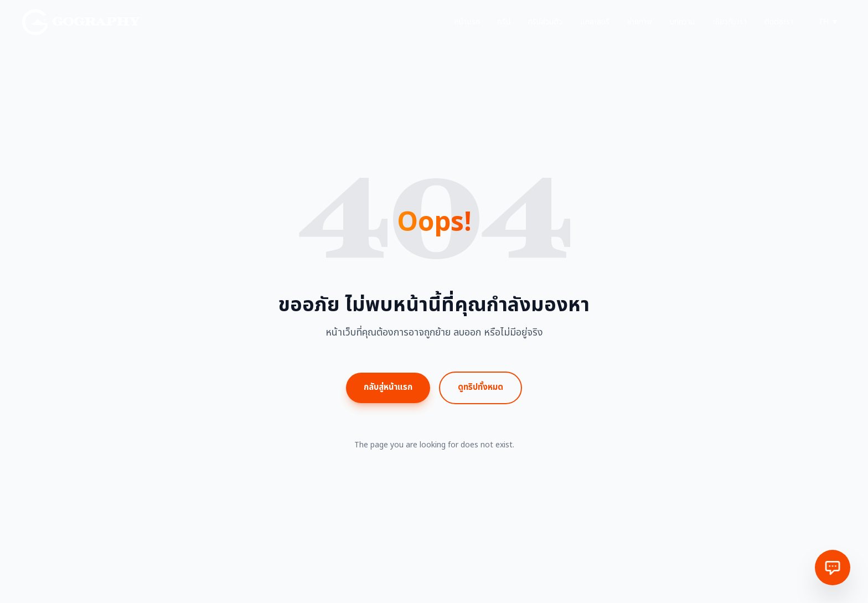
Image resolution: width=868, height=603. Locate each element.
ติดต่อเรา (779, 22)
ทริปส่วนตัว (545, 22)
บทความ (682, 22)
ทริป (504, 22)
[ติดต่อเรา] (833, 568)
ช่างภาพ (640, 22)
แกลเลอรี (595, 22)
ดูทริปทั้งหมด (480, 387)
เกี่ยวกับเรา (730, 22)
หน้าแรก (467, 22)
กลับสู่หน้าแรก (388, 387)
